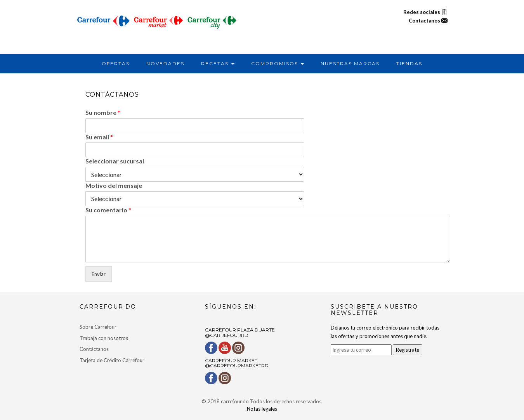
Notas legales (262, 409)
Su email (99, 137)
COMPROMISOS (278, 63)
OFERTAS (116, 63)
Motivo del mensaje (114, 185)
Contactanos (428, 21)
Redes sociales (425, 12)
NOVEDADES (165, 63)
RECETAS (218, 63)
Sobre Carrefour (98, 327)
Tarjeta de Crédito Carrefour (112, 360)
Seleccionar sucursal (115, 161)
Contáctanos (94, 349)
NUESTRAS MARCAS (350, 63)
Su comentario (108, 210)
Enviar (99, 274)
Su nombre (103, 112)
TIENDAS (409, 63)
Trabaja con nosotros (104, 338)
